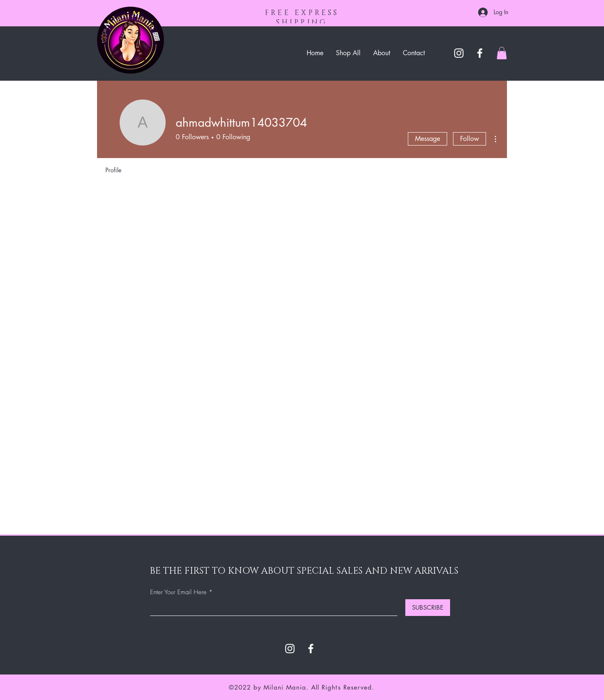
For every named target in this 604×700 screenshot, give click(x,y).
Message (427, 139)
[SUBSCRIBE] (428, 608)
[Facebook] (480, 53)
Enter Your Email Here (178, 592)
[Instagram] (459, 53)
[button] (502, 53)
